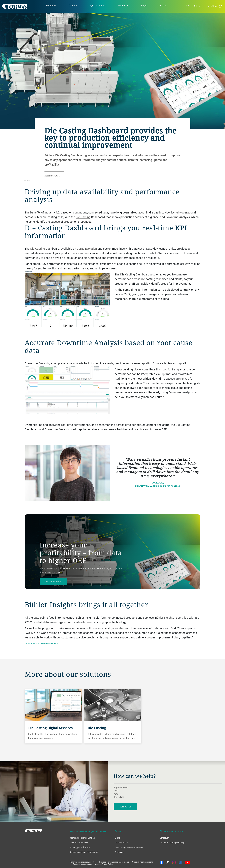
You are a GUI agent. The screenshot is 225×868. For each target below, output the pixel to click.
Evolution (91, 249)
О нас (117, 838)
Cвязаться (164, 838)
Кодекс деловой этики (80, 847)
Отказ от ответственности (143, 862)
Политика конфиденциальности (82, 862)
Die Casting (83, 217)
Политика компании (79, 843)
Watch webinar (53, 582)
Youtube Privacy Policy (104, 864)
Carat (80, 249)
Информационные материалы (129, 847)
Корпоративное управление (82, 838)
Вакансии (119, 852)
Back (28, 180)
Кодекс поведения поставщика (84, 852)
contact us (125, 807)
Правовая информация (82, 864)
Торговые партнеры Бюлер (172, 843)
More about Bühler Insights (43, 644)
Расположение (121, 843)
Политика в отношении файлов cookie (114, 862)
